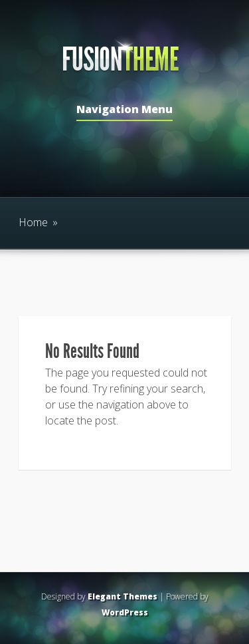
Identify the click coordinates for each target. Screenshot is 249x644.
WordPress (125, 612)
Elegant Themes (123, 596)
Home (33, 222)
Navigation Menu (124, 110)
